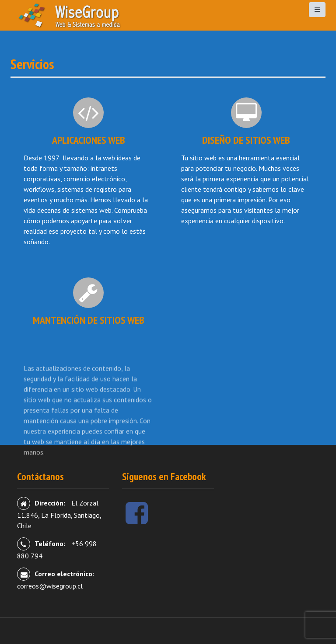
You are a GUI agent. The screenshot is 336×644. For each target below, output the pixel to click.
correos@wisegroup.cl (50, 586)
